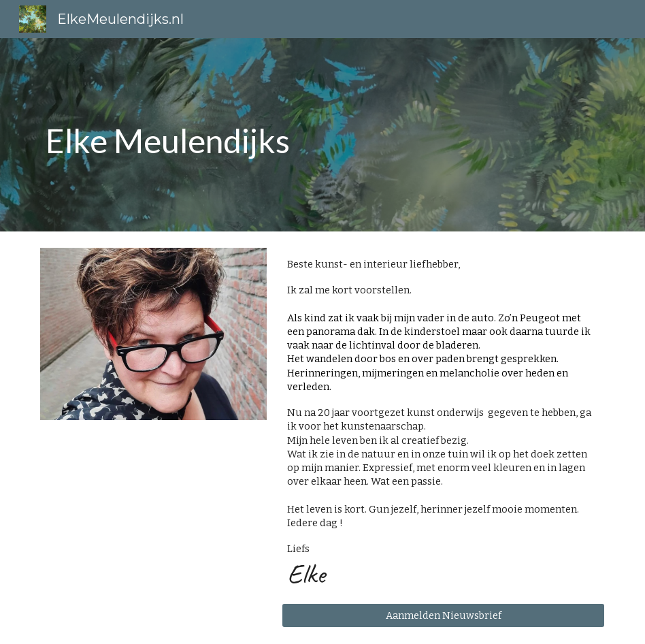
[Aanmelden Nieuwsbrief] (444, 615)
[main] (275, 135)
